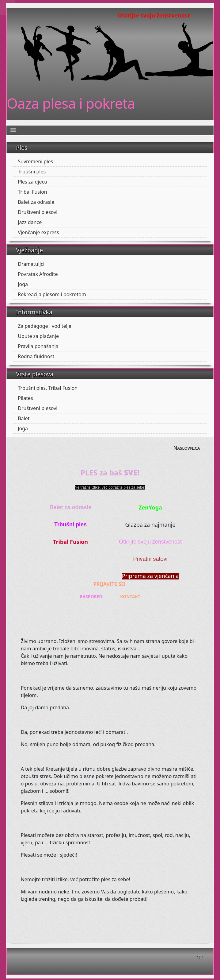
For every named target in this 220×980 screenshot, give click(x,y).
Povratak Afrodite (38, 274)
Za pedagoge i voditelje (45, 326)
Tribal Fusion (32, 192)
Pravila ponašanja (38, 346)
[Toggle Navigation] (13, 130)
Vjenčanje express (38, 232)
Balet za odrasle (36, 202)
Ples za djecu (32, 182)
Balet (24, 418)
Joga (23, 284)
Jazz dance (30, 222)
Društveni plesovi (38, 212)
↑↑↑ (199, 956)
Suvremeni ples (35, 161)
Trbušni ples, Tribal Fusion (48, 388)
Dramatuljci (31, 264)
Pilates (25, 398)
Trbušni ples (32, 172)
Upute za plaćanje (38, 336)
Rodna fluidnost (36, 356)
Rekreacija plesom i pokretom (52, 294)
